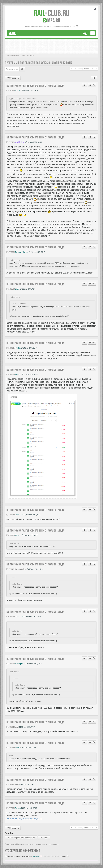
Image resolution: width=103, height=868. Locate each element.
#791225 (11, 348)
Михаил (18, 90)
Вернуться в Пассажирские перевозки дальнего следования (32, 844)
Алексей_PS (37, 856)
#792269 (11, 748)
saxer (17, 748)
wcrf (17, 727)
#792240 (11, 727)
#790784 (11, 252)
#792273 (11, 784)
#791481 (11, 569)
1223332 (18, 374)
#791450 (11, 374)
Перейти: (10, 833)
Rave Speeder (20, 664)
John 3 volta (20, 515)
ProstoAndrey (21, 569)
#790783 (11, 142)
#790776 (11, 90)
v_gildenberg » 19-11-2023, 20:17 (23, 99)
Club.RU (52, 13)
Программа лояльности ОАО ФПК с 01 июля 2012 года (39, 63)
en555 (17, 289)
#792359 (11, 808)
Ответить (13, 78)
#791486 (11, 616)
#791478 (11, 535)
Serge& (18, 808)
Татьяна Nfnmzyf (22, 252)
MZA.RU (51, 20)
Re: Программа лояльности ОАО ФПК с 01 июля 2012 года (35, 86)
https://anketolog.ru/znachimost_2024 (24, 818)
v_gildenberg (20, 142)
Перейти (44, 838)
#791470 (11, 515)
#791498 (11, 664)
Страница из (84, 69)
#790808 (11, 289)
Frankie (18, 348)
